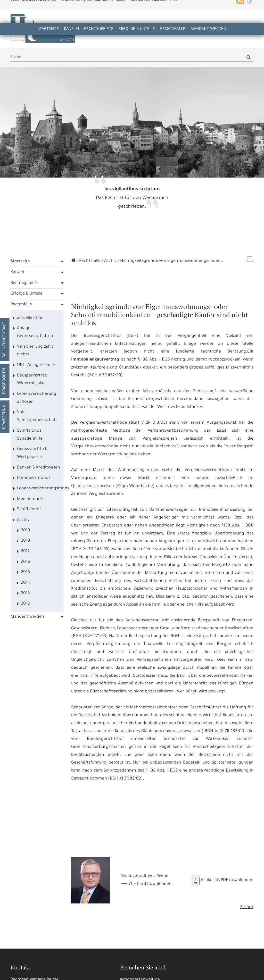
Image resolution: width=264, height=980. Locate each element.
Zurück (247, 908)
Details (47, 972)
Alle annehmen (19, 972)
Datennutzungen (88, 960)
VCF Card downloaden (150, 885)
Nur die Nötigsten (77, 972)
